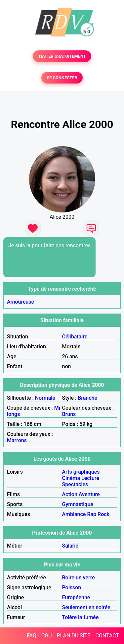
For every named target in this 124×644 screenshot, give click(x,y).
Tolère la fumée (81, 617)
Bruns (69, 414)
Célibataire (75, 337)
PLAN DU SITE (74, 636)
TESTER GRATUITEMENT (62, 56)
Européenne (76, 597)
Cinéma (71, 478)
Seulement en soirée (86, 607)
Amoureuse (21, 302)
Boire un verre (79, 578)
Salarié (70, 546)
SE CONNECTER (62, 78)
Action (70, 494)
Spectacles (75, 484)
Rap (92, 514)
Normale (45, 398)
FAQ (32, 636)
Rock (103, 514)
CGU (47, 636)
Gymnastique (78, 504)
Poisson (72, 587)
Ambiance (74, 514)
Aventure (89, 494)
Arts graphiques (81, 472)
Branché (87, 398)
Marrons (17, 440)
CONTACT (107, 636)
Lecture (90, 478)
